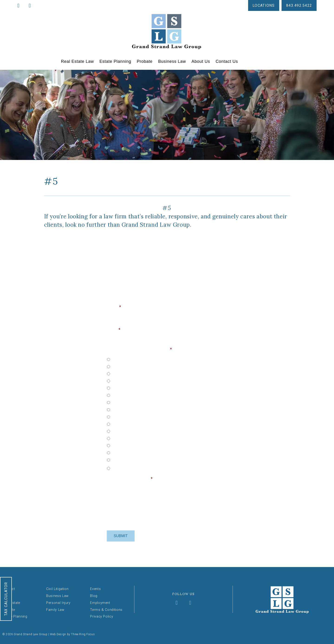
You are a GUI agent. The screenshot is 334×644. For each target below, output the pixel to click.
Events (95, 589)
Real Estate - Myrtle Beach (133, 366)
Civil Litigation (57, 589)
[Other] (141, 467)
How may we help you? (130, 479)
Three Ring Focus (83, 634)
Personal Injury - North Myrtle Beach (141, 459)
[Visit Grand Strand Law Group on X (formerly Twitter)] (184, 603)
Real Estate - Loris (126, 359)
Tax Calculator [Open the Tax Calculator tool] (6, 599)
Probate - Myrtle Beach (130, 409)
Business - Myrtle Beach (131, 431)
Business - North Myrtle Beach (136, 438)
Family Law (55, 610)
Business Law (172, 61)
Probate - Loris (124, 402)
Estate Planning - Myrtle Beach (136, 388)
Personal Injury (58, 603)
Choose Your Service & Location (139, 349)
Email (114, 330)
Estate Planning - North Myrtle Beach (141, 395)
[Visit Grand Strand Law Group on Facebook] (177, 603)
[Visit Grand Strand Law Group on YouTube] (190, 603)
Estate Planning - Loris (130, 380)
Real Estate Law (78, 61)
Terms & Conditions (106, 610)
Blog (94, 596)
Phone (173, 330)
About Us (201, 61)
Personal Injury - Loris (129, 445)
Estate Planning (115, 61)
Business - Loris (124, 424)
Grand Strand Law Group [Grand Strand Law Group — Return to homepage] (167, 31)
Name (114, 307)
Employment (100, 603)
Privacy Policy (102, 617)
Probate (145, 61)
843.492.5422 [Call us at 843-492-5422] (299, 5)
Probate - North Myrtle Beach (135, 416)
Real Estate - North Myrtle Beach (138, 373)
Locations (263, 5)
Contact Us (227, 61)
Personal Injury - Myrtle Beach (136, 452)
